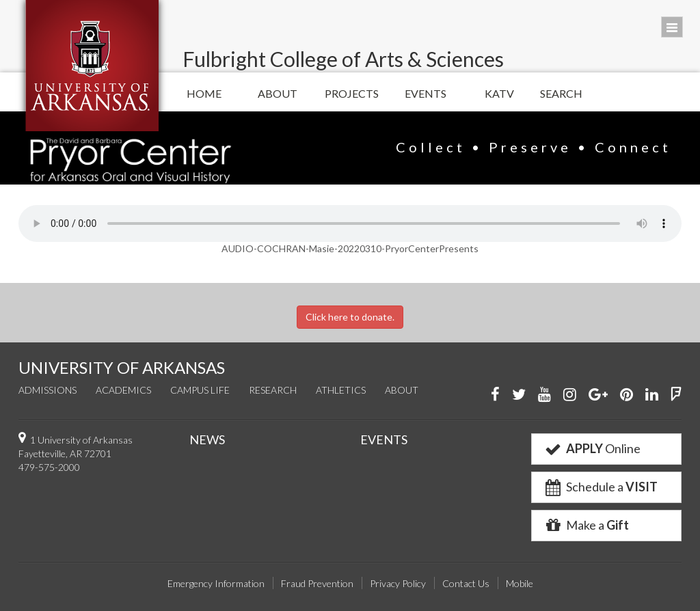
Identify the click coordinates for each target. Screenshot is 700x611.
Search (561, 93)
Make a (586, 525)
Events (426, 93)
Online (592, 448)
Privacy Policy (398, 583)
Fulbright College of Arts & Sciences (343, 59)
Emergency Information (216, 583)
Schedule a (600, 487)
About (278, 93)
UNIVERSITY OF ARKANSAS (122, 367)
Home (204, 93)
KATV (499, 93)
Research (273, 390)
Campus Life (200, 390)
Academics (123, 390)
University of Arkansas (92, 66)
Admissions (48, 390)
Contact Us (466, 583)
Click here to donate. (350, 317)
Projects (352, 93)
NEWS (207, 439)
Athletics (341, 390)
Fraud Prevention (317, 583)
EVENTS (384, 439)
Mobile (520, 583)
